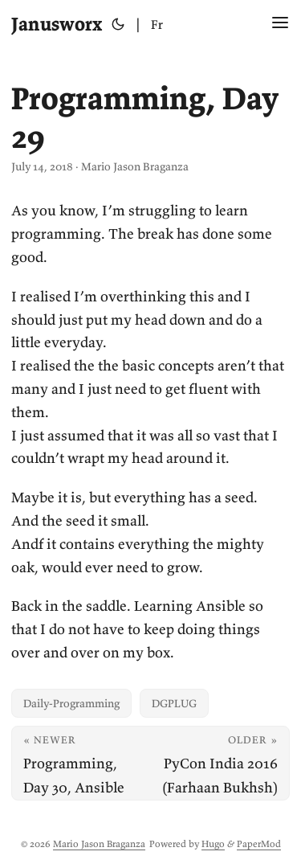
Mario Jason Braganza (99, 843)
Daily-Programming (71, 703)
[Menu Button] (280, 24)
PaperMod (259, 843)
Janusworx (57, 24)
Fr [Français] (157, 24)
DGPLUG (174, 703)
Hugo (213, 843)
